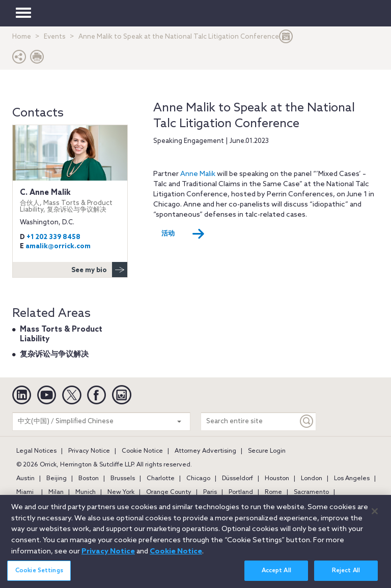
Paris (210, 492)
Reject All (346, 577)
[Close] (375, 518)
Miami (25, 492)
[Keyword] (307, 421)
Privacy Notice (89, 451)
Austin (25, 479)
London (312, 479)
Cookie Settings (39, 577)
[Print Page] (37, 59)
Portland (241, 492)
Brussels (123, 479)
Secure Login (267, 451)
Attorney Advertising (205, 451)
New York (121, 492)
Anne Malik (198, 174)
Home (22, 37)
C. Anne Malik (70, 201)
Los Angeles (352, 479)
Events (55, 37)
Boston (89, 479)
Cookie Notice (142, 451)
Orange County (169, 492)
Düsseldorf (238, 479)
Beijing (57, 479)
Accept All (276, 577)
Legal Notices (36, 451)
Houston (277, 479)
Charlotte (161, 479)
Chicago (198, 479)
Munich (86, 492)
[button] (19, 59)
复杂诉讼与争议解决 (54, 355)
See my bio (99, 270)
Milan (56, 492)
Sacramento (311, 492)
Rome (273, 492)
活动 (183, 234)
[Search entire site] (249, 421)
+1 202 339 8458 (53, 237)
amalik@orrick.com (58, 246)
